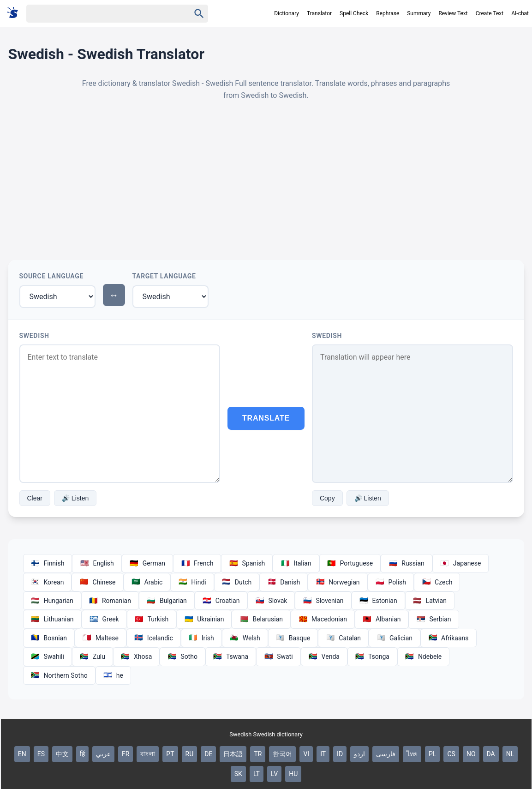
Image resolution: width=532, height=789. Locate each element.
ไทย (412, 754)
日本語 (233, 754)
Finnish (48, 563)
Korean (48, 582)
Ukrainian (204, 619)
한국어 (282, 754)
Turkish (152, 619)
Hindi (192, 582)
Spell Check (354, 13)
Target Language (164, 276)
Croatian (221, 601)
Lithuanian (52, 619)
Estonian (378, 601)
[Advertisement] (266, 181)
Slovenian (323, 601)
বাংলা (148, 754)
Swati (278, 656)
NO (471, 754)
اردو (359, 754)
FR (126, 754)
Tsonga (372, 656)
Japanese (461, 563)
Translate (266, 418)
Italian (296, 563)
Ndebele (423, 656)
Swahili (48, 656)
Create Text (490, 13)
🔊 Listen (75, 498)
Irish (201, 638)
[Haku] (100, 14)
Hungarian (52, 601)
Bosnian (49, 638)
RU (190, 754)
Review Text (453, 13)
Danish (284, 582)
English (97, 563)
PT (170, 754)
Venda (324, 656)
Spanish (247, 563)
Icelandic (154, 638)
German (147, 563)
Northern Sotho (59, 675)
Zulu (93, 656)
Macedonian (323, 619)
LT (257, 774)
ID (340, 754)
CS (451, 754)
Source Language (52, 276)
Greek (104, 619)
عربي (103, 754)
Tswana (231, 656)
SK (238, 774)
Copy (327, 498)
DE (208, 754)
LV (274, 774)
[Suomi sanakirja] (15, 13)
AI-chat (520, 13)
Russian (406, 563)
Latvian (430, 601)
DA (491, 754)
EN (22, 754)
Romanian (110, 601)
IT (323, 754)
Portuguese (350, 563)
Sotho (182, 656)
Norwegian (338, 582)
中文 (62, 754)
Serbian (433, 619)
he (113, 675)
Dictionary (287, 13)
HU (293, 774)
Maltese (101, 638)
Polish (391, 582)
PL (432, 754)
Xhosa (136, 656)
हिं (82, 754)
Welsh (245, 638)
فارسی (386, 754)
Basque (293, 638)
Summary (419, 13)
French (197, 563)
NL (510, 754)
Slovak (271, 601)
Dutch (237, 582)
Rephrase (388, 13)
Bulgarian (167, 601)
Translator (319, 13)
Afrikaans (448, 638)
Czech (437, 582)
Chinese (97, 582)
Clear (35, 498)
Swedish (34, 336)
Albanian (382, 619)
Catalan (343, 638)
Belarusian (261, 619)
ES (41, 754)
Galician (395, 638)
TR (258, 754)
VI (306, 754)
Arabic (147, 582)
